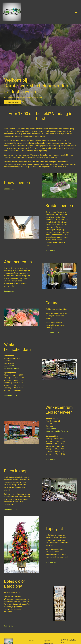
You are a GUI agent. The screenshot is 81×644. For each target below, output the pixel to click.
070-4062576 (51, 429)
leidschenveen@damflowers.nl (57, 431)
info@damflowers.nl (11, 368)
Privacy (32, 641)
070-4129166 (9, 366)
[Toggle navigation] (76, 12)
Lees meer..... (11, 189)
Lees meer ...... (53, 562)
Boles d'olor (10, 626)
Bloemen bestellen (12, 102)
